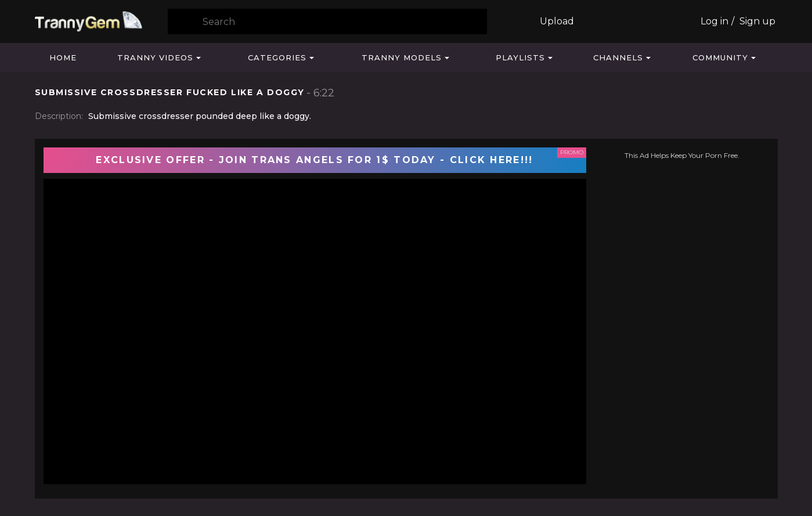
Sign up (757, 21)
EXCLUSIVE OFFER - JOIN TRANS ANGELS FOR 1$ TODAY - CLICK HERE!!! (314, 160)
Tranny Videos (155, 57)
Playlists (520, 57)
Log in (714, 21)
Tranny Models (402, 57)
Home (63, 57)
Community (720, 57)
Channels (618, 57)
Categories (277, 57)
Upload (557, 21)
